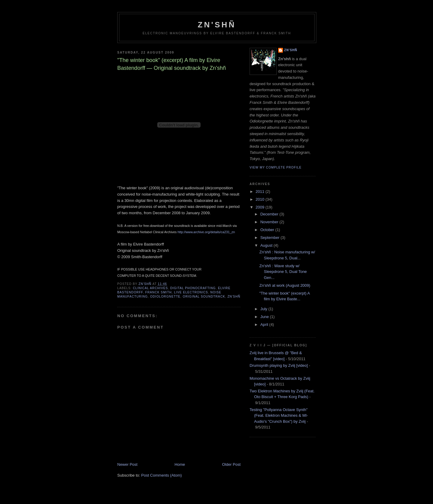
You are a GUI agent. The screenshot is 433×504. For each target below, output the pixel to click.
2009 (261, 207)
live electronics (191, 292)
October (268, 230)
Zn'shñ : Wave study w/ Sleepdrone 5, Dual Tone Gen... (283, 272)
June (265, 317)
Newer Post (127, 464)
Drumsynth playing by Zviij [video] (279, 365)
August (267, 245)
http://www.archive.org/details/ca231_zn (206, 232)
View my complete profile (276, 167)
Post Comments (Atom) (162, 475)
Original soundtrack (204, 297)
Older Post (231, 464)
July (264, 309)
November (270, 222)
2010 (261, 199)
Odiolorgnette (165, 297)
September (270, 238)
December (270, 214)
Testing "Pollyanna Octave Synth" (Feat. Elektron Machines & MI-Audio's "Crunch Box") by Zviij (279, 416)
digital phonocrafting (193, 288)
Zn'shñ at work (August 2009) (285, 285)
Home (180, 464)
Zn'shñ (217, 25)
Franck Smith (158, 292)
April (265, 325)
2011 (261, 192)
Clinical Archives (150, 288)
